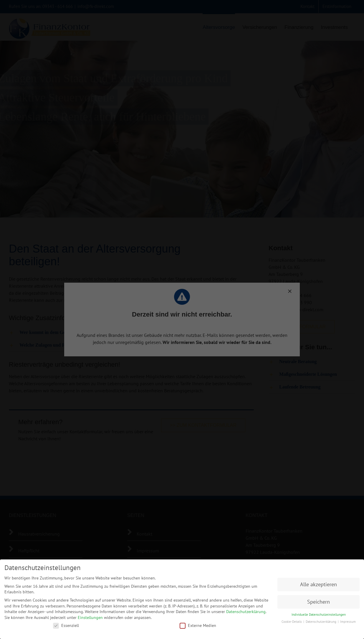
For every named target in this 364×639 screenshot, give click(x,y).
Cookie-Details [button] (292, 620)
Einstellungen (90, 616)
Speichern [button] (318, 601)
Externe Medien (198, 624)
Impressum (348, 620)
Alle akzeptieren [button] (318, 583)
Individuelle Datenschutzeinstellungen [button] (319, 613)
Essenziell (66, 624)
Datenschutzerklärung (246, 610)
